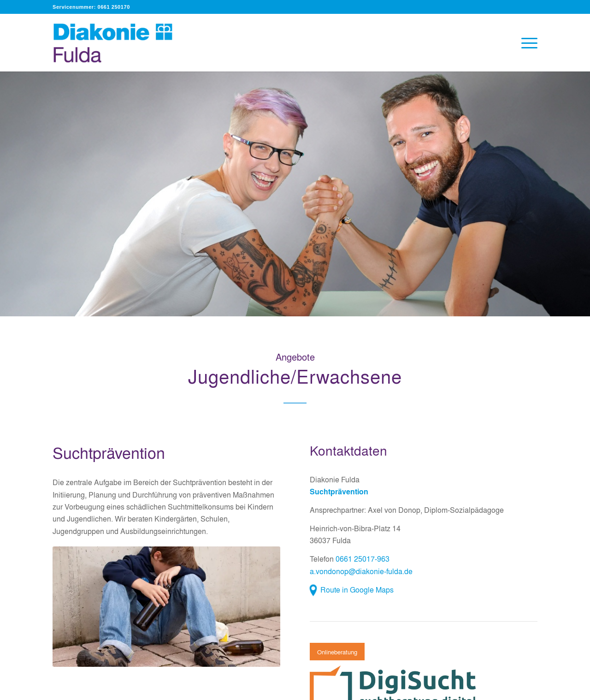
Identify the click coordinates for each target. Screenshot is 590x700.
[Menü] (526, 43)
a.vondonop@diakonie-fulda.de (361, 571)
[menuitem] (526, 43)
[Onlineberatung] (337, 652)
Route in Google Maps (357, 590)
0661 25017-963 (363, 559)
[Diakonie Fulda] (123, 43)
